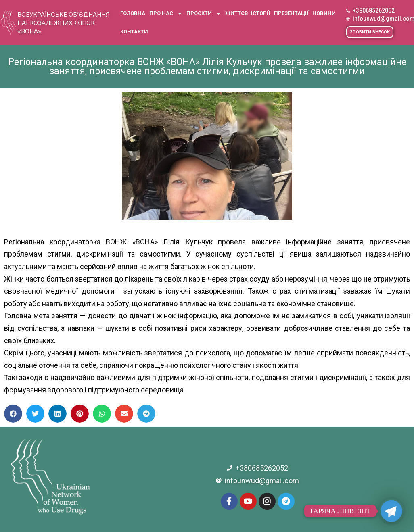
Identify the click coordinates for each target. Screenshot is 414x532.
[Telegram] (391, 511)
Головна (133, 13)
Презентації (291, 13)
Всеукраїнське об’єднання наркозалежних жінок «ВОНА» (63, 23)
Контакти (134, 32)
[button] (370, 32)
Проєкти (204, 14)
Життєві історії (248, 13)
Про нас (166, 14)
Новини (324, 13)
